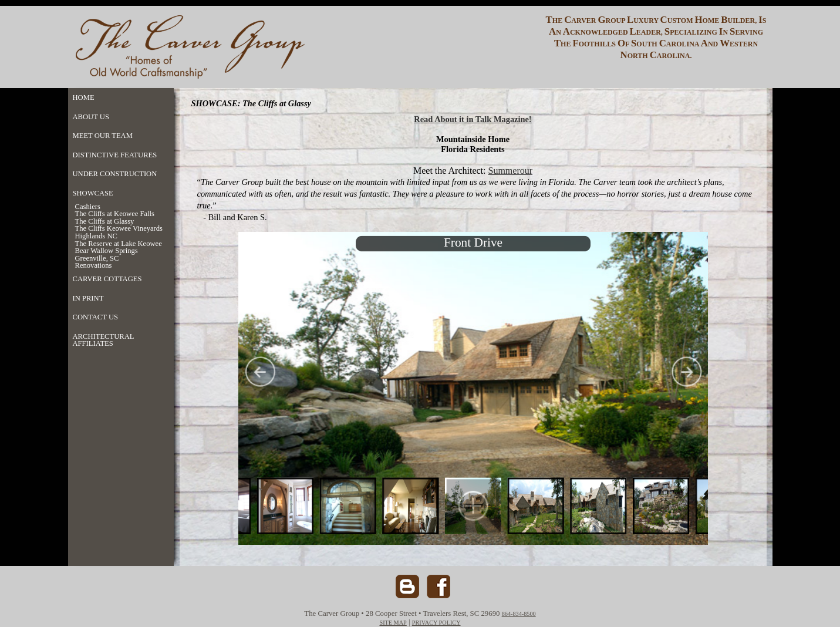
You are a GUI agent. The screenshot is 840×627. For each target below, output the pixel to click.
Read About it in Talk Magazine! (473, 119)
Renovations (94, 266)
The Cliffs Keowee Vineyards (119, 229)
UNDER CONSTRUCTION (115, 174)
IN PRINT (88, 298)
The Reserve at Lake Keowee (119, 244)
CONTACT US (95, 317)
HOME (84, 97)
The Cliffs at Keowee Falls (115, 214)
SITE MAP (393, 623)
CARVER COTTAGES (107, 279)
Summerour (510, 171)
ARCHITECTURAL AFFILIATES (103, 340)
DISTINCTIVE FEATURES (115, 155)
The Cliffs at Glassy (105, 222)
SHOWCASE (93, 193)
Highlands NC (96, 236)
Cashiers (88, 207)
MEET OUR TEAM (103, 136)
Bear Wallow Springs (107, 251)
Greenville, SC (97, 259)
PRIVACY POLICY (436, 623)
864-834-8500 (519, 614)
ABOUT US (91, 117)
